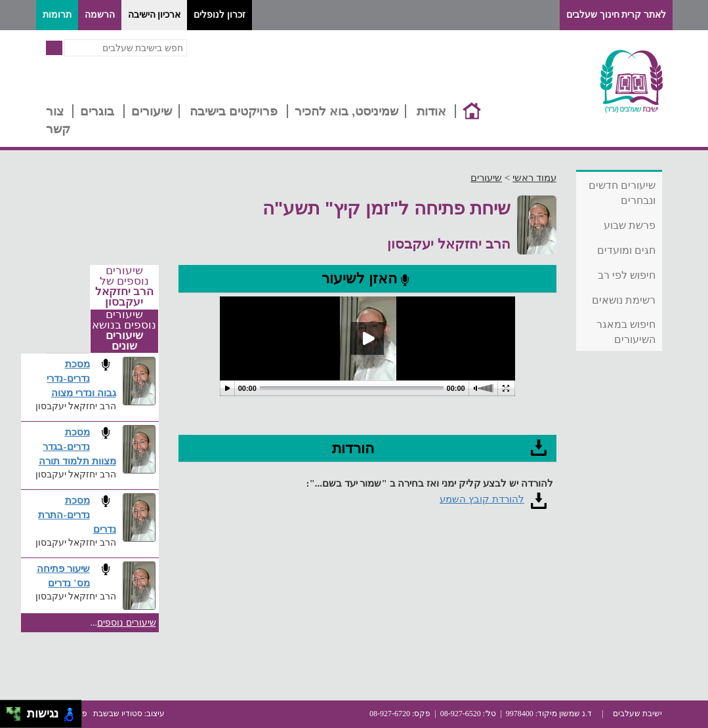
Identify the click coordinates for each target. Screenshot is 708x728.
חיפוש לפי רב (627, 275)
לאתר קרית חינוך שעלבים (616, 15)
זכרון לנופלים (219, 15)
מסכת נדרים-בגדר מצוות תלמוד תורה (77, 446)
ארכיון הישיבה (155, 15)
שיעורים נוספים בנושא (124, 331)
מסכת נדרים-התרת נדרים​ (77, 515)
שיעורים (152, 111)
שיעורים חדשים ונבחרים (622, 193)
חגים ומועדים (626, 250)
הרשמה (100, 15)
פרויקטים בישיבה (234, 111)
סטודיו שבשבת (118, 714)
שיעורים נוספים (127, 623)
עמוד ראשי (534, 178)
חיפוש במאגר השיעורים (626, 332)
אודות (431, 111)
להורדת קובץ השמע (482, 499)
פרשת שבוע (630, 225)
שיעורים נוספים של (124, 287)
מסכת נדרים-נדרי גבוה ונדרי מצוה (81, 378)
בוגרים (97, 111)
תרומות (57, 15)
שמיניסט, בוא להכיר (347, 111)
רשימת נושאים (624, 300)
